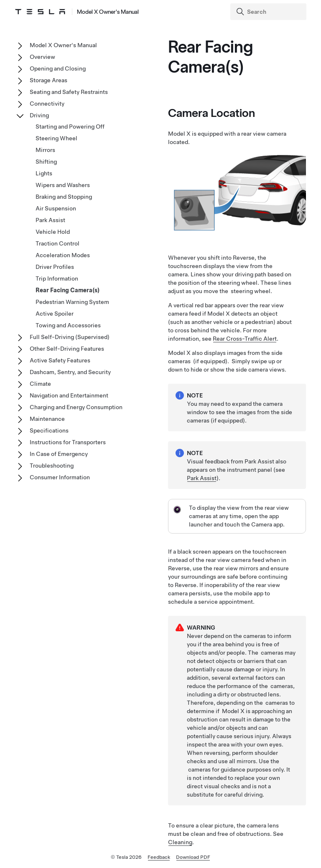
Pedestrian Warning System (72, 302)
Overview (42, 57)
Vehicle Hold (53, 232)
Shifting (46, 162)
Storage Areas (48, 80)
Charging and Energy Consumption (76, 407)
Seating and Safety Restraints (69, 92)
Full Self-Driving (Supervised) (70, 337)
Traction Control (57, 243)
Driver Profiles (55, 267)
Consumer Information (60, 477)
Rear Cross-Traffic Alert (245, 339)
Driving (39, 115)
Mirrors (45, 150)
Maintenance (47, 419)
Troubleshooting (52, 466)
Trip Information (57, 278)
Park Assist (202, 478)
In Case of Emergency (59, 454)
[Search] (269, 12)
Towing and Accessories (68, 325)
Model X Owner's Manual (63, 45)
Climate (40, 384)
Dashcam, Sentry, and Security (70, 372)
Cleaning (180, 842)
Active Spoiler (55, 314)
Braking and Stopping (64, 197)
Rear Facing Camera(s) (68, 290)
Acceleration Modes (63, 255)
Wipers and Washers (63, 185)
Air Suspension (56, 208)
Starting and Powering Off (70, 127)
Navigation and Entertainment (69, 395)
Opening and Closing (58, 68)
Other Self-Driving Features (67, 349)
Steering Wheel (56, 138)
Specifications (49, 430)
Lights (44, 173)
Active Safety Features (60, 360)
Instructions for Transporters (68, 442)
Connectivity (47, 104)
